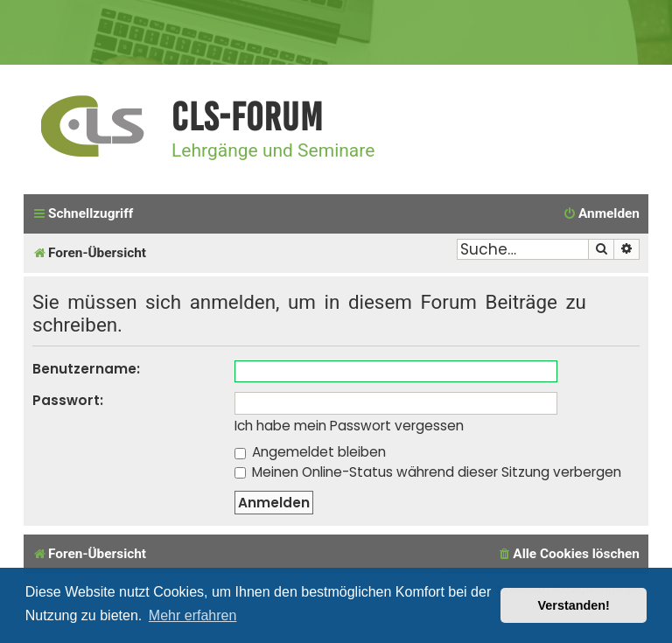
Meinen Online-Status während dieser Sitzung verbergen (428, 472)
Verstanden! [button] (574, 605)
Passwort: (68, 400)
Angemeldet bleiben (310, 452)
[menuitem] (601, 214)
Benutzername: (86, 369)
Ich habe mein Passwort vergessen (349, 426)
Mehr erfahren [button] (193, 615)
